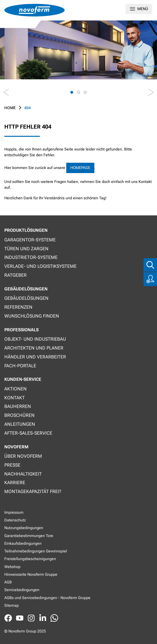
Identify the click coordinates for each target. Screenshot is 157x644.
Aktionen (15, 389)
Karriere (15, 483)
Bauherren (18, 406)
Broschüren (19, 415)
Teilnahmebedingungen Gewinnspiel (36, 551)
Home (10, 108)
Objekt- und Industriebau (35, 339)
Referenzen (18, 307)
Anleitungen (20, 424)
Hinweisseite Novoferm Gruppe (31, 574)
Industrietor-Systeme (31, 257)
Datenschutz (15, 520)
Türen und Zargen (26, 249)
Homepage (80, 168)
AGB (8, 582)
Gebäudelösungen (26, 298)
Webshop (12, 567)
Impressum (14, 512)
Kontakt (15, 398)
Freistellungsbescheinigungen (30, 559)
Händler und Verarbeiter (35, 357)
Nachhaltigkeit (23, 474)
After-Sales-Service (28, 433)
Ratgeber (15, 275)
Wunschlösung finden (32, 316)
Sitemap (12, 605)
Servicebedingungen (22, 590)
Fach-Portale (20, 366)
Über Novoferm (23, 456)
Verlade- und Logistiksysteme (40, 266)
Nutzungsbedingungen (24, 528)
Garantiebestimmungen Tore (29, 536)
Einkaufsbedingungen (23, 543)
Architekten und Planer (34, 348)
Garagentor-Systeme (30, 240)
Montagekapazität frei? (33, 491)
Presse (12, 465)
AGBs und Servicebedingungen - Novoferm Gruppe (47, 598)
